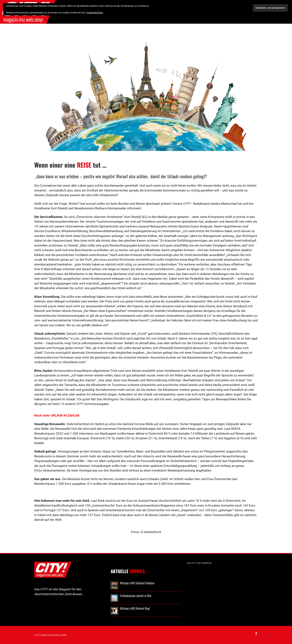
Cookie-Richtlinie (95, 13)
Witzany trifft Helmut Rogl (135, 608)
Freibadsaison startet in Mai (136, 596)
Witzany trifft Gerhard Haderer (137, 583)
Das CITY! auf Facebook (199, 563)
